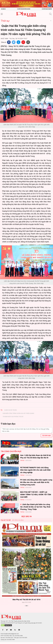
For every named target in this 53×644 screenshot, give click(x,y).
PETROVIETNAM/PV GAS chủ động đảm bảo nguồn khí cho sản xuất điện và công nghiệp (35, 470)
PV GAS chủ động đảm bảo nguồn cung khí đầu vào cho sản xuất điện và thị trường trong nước (36, 482)
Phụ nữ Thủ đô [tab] (6, 520)
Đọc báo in (3, 9)
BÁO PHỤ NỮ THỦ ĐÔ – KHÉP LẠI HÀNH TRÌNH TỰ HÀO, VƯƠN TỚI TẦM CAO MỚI (36, 494)
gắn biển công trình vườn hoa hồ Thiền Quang (18, 413)
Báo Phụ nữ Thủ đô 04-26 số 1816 (26, 600)
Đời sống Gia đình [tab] (18, 520)
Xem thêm (26, 609)
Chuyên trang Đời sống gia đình (24, 9)
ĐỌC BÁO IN (27, 516)
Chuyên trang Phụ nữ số (47, 9)
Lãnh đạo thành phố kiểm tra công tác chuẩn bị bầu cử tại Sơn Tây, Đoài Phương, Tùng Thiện (35, 507)
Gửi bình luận (47, 435)
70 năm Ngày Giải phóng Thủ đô (13, 417)
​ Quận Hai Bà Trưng (11, 410)
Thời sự (5, 21)
